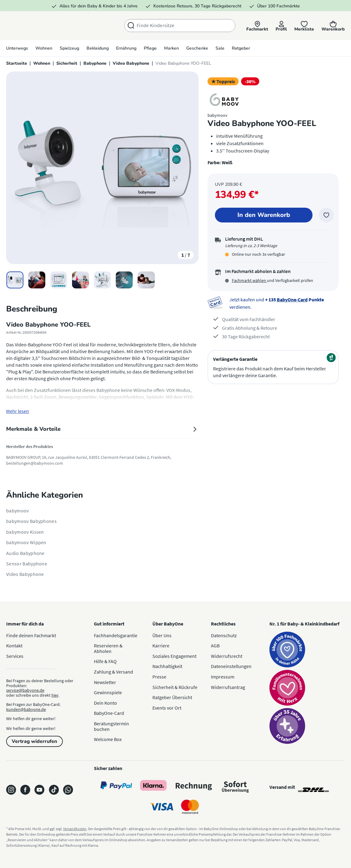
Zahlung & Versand (113, 672)
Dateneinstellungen (231, 666)
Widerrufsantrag (228, 687)
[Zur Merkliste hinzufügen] (326, 215)
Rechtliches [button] (223, 624)
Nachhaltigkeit (167, 666)
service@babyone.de (25, 690)
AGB (215, 646)
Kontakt (14, 646)
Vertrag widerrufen (34, 741)
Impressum (223, 677)
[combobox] (186, 26)
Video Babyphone (25, 574)
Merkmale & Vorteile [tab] (102, 429)
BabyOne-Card (292, 300)
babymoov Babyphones (31, 521)
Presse (159, 677)
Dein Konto (105, 703)
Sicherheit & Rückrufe (175, 687)
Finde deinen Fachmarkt (31, 635)
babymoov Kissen (25, 532)
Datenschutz (224, 635)
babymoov (18, 511)
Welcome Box (108, 739)
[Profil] (281, 26)
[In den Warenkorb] (264, 215)
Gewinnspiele (108, 692)
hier (55, 695)
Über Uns (162, 635)
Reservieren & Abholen (108, 648)
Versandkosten (75, 829)
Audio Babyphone (25, 553)
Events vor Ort (167, 708)
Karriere (161, 646)
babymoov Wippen (26, 542)
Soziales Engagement (174, 656)
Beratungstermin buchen (111, 726)
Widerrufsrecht (227, 656)
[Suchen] (131, 26)
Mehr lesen (18, 411)
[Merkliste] (304, 26)
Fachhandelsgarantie (116, 635)
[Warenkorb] (333, 26)
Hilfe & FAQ (105, 661)
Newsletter (105, 682)
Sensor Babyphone (27, 564)
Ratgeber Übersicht (172, 697)
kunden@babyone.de (26, 709)
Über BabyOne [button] (168, 624)
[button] (257, 26)
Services (15, 656)
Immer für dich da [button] (25, 624)
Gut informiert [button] (109, 624)
